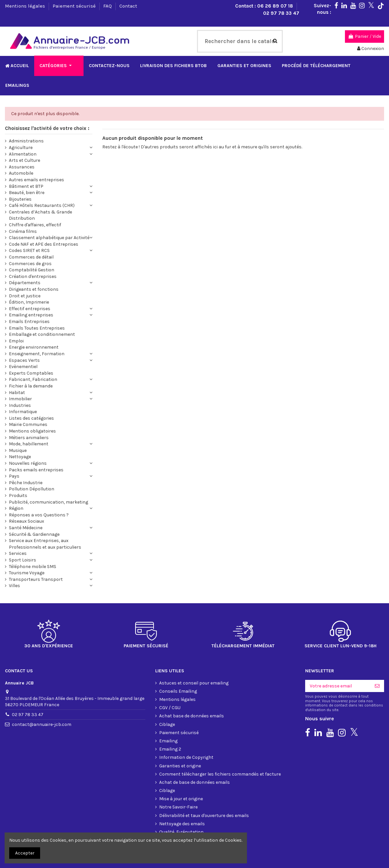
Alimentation (23, 130)
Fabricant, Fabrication (33, 356)
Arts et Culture (24, 137)
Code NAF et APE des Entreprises (44, 221)
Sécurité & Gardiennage (34, 511)
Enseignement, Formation (37, 330)
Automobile (21, 149)
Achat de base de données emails (194, 759)
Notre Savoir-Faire (178, 783)
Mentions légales (26, 6)
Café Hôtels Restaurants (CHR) (42, 182)
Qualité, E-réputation (181, 808)
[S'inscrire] (377, 662)
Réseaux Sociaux (26, 497)
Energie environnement (34, 323)
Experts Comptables (31, 349)
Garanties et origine (180, 742)
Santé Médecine (26, 504)
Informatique (23, 388)
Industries (20, 382)
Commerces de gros (30, 240)
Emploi (16, 317)
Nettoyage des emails (182, 800)
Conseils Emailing (178, 668)
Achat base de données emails (192, 692)
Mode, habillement (29, 420)
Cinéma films (23, 208)
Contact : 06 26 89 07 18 (265, 6)
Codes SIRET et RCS (29, 227)
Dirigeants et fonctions (34, 266)
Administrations (26, 117)
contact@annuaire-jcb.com (42, 701)
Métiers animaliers (29, 414)
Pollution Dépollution (32, 465)
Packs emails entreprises (36, 446)
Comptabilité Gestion (32, 246)
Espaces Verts (24, 337)
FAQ (108, 6)
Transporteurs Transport (36, 556)
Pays (14, 452)
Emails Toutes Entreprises (37, 304)
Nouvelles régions (28, 440)
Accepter (25, 853)
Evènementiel (23, 343)
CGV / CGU (170, 684)
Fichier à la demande (31, 362)
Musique (18, 427)
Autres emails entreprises (36, 156)
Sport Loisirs (23, 536)
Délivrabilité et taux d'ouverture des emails (204, 792)
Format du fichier (178, 817)
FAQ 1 (164, 825)
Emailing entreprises (31, 291)
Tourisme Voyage (27, 549)
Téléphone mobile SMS (33, 543)
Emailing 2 (170, 725)
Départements (25, 259)
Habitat (17, 369)
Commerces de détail (31, 233)
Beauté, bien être (27, 169)
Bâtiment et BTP (26, 163)
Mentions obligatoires (32, 407)
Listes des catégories (31, 395)
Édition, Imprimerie (29, 278)
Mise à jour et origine (181, 775)
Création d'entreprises (33, 253)
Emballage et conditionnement (42, 311)
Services (18, 530)
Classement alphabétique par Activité (49, 214)
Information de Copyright (186, 734)
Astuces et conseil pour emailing (194, 659)
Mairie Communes (28, 401)
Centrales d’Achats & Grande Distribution (40, 192)
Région (16, 485)
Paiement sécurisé (75, 6)
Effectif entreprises (30, 285)
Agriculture (21, 124)
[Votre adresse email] (338, 662)
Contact (128, 6)
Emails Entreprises (29, 298)
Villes (14, 562)
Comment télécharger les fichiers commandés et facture (220, 750)
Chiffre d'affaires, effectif (35, 201)
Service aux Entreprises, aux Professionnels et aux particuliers (45, 520)
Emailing (168, 717)
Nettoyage (20, 433)
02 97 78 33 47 (281, 13)
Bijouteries (20, 175)
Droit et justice (25, 272)
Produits (18, 472)
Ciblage (167, 701)
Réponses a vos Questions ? (39, 491)
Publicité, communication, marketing (49, 478)
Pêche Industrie (26, 459)
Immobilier (20, 375)
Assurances (22, 143)
